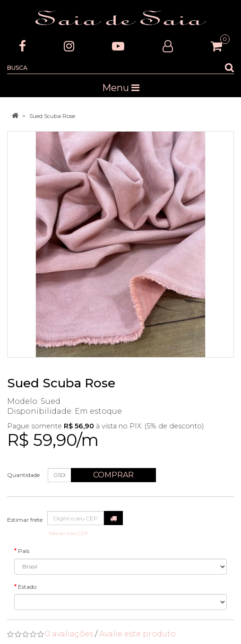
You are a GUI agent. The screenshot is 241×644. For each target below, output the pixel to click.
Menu (121, 88)
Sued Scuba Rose (52, 116)
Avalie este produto (138, 634)
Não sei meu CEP (69, 533)
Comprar (113, 475)
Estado (27, 587)
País (24, 551)
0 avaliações (69, 634)
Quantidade (23, 475)
